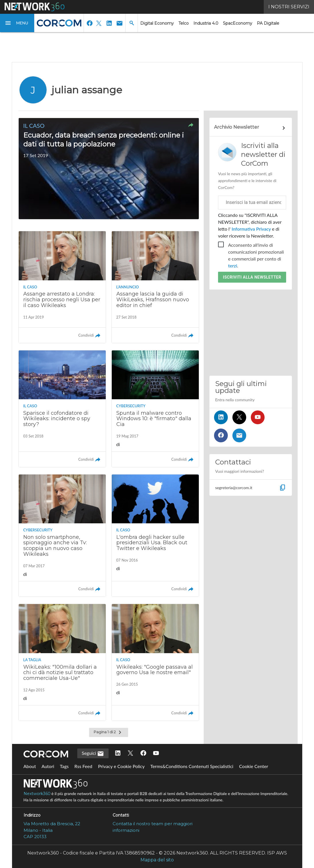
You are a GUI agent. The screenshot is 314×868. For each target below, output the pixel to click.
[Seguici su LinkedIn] (221, 417)
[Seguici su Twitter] (239, 417)
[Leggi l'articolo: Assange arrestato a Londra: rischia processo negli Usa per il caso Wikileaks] (62, 287)
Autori (48, 766)
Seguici (93, 754)
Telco (184, 23)
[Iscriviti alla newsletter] (239, 435)
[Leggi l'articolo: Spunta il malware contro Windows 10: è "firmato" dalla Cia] (155, 409)
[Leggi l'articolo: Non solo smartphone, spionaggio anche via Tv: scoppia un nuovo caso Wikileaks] (62, 536)
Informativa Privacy (251, 229)
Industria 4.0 (206, 23)
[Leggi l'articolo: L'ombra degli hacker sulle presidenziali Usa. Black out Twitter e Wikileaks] (155, 536)
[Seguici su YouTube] (258, 417)
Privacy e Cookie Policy (121, 766)
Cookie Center (254, 766)
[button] (17, 23)
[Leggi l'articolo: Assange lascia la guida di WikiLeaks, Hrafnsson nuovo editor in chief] (155, 287)
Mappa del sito (157, 860)
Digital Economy (157, 23)
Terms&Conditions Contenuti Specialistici (192, 766)
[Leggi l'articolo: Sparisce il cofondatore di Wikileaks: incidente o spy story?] (62, 409)
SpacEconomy (238, 23)
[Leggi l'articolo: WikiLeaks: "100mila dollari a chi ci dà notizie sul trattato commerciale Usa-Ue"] (62, 662)
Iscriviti (252, 277)
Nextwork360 (37, 794)
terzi (233, 266)
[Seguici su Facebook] (221, 435)
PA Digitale (268, 23)
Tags (64, 766)
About (30, 766)
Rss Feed (83, 766)
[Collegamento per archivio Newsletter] (251, 128)
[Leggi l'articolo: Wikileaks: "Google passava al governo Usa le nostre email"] (155, 662)
